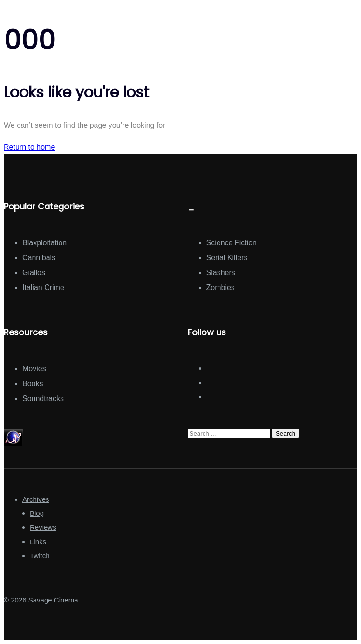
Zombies (221, 287)
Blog (37, 513)
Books (33, 384)
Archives (36, 499)
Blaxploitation (44, 243)
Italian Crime (43, 287)
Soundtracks (43, 398)
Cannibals (39, 258)
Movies (34, 369)
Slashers (221, 273)
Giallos (34, 273)
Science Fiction (232, 243)
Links (38, 542)
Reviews (43, 527)
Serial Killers (227, 258)
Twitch (40, 556)
